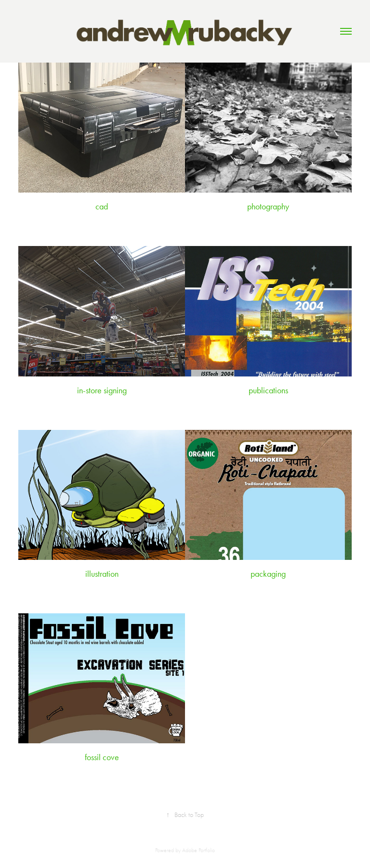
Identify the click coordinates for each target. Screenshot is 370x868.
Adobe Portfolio (198, 850)
